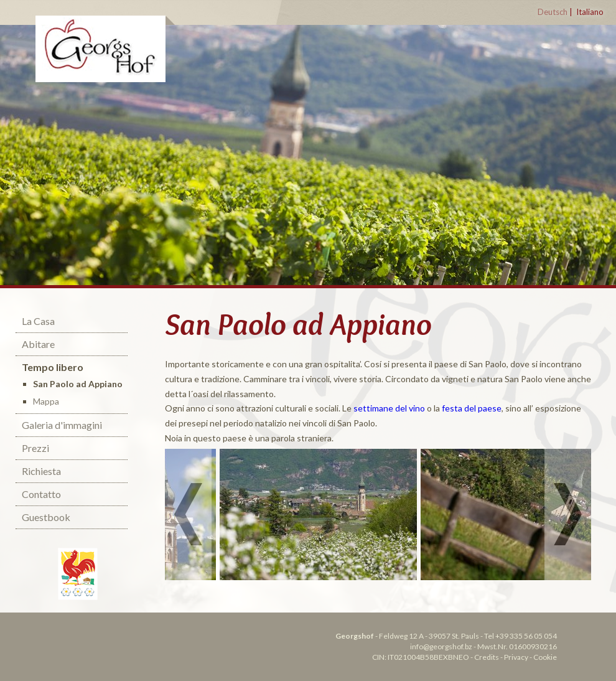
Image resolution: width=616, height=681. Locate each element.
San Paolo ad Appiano (78, 384)
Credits (487, 657)
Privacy (516, 657)
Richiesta (41, 471)
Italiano (590, 12)
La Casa (38, 321)
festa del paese (472, 408)
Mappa (46, 401)
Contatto (41, 494)
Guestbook (46, 517)
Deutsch (553, 12)
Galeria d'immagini (62, 425)
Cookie (545, 657)
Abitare (38, 344)
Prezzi (35, 448)
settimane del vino (389, 408)
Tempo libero (53, 367)
